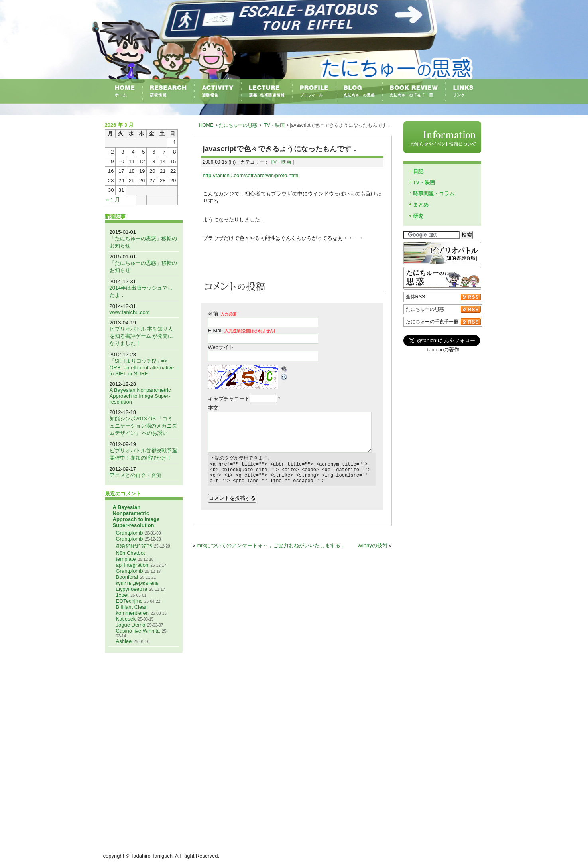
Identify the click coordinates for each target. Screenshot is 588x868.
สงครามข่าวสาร (134, 546)
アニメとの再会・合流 (136, 475)
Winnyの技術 (373, 550)
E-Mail (242, 330)
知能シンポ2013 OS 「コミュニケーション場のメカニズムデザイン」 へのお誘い (143, 426)
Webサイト (221, 347)
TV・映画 (274, 125)
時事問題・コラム (434, 194)
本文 (213, 408)
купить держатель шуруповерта (138, 586)
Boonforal (127, 577)
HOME (206, 125)
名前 (222, 314)
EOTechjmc (129, 601)
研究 (418, 216)
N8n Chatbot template (131, 556)
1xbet (122, 595)
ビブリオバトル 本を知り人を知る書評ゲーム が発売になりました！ (142, 336)
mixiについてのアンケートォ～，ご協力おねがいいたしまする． (271, 550)
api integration (132, 565)
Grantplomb (130, 533)
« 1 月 (113, 200)
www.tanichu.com (130, 312)
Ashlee (124, 641)
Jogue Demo (131, 625)
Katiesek (126, 619)
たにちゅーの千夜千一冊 (432, 322)
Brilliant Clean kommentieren (132, 610)
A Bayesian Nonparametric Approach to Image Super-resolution (140, 396)
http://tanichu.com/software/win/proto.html (251, 175)
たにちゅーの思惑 (238, 125)
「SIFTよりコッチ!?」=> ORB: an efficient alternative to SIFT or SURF (142, 367)
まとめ (421, 205)
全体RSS (416, 297)
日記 (418, 171)
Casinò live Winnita (138, 631)
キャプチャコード (229, 399)
